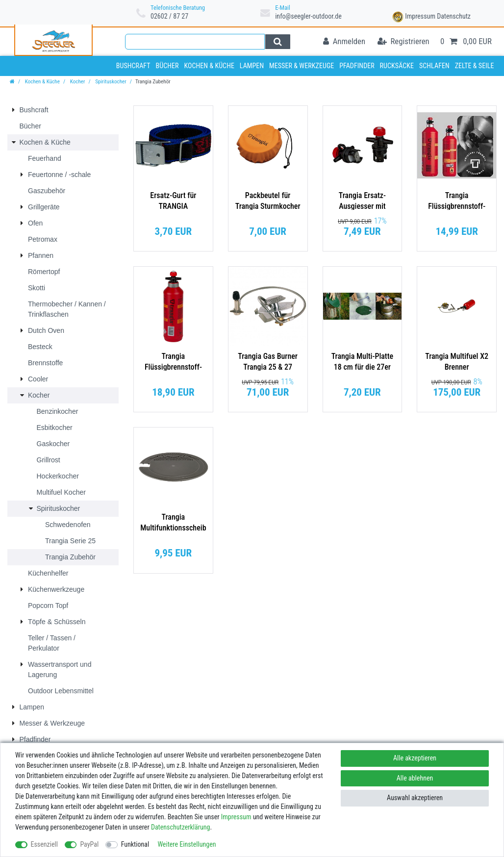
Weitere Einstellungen (187, 844)
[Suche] (278, 42)
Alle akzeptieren (415, 758)
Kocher (77, 82)
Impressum (420, 16)
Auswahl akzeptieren (415, 798)
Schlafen (434, 66)
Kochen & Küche (209, 66)
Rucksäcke (397, 66)
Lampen (252, 66)
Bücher (167, 66)
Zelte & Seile (475, 66)
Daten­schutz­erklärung (181, 827)
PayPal (89, 844)
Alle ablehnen (415, 778)
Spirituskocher (110, 82)
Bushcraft (133, 66)
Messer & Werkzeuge (302, 66)
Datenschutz (454, 16)
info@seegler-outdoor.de (308, 16)
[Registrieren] (403, 42)
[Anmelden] (344, 42)
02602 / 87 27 (169, 16)
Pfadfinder (357, 66)
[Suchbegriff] (195, 42)
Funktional (135, 844)
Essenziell (44, 844)
